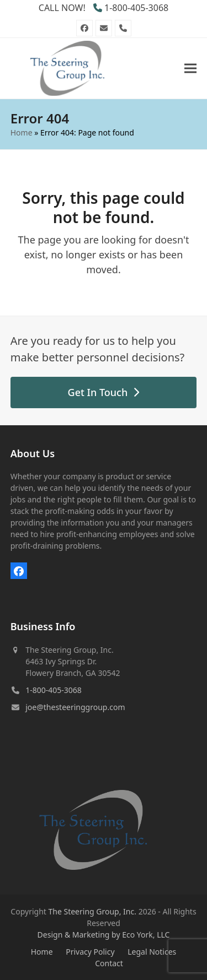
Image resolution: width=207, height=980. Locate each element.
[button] (190, 68)
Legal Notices (152, 952)
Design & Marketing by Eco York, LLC (104, 935)
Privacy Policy (90, 952)
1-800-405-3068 (136, 8)
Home (22, 132)
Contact (109, 963)
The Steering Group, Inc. (93, 911)
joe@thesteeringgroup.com (75, 707)
